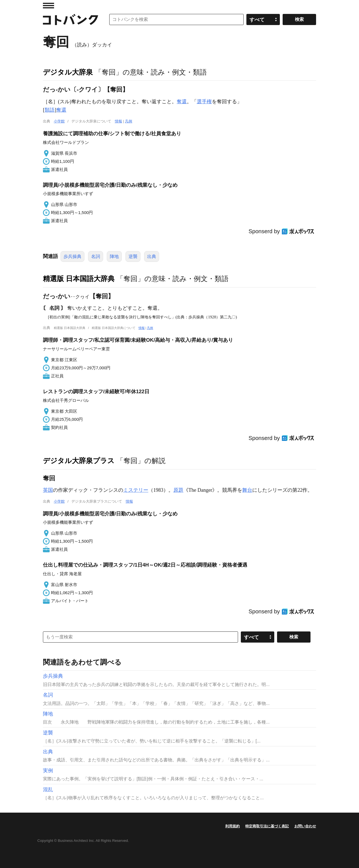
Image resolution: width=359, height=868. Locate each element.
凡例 (128, 121)
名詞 (96, 256)
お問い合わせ (305, 826)
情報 (118, 121)
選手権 (204, 102)
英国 (48, 490)
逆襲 (133, 256)
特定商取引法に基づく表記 (267, 826)
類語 (50, 110)
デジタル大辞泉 (68, 72)
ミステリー (136, 490)
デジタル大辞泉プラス (79, 461)
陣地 (114, 256)
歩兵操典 (72, 256)
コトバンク (71, 19)
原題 (178, 490)
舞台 (247, 490)
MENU (48, 6)
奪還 (182, 102)
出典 (152, 256)
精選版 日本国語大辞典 (79, 279)
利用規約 (232, 826)
